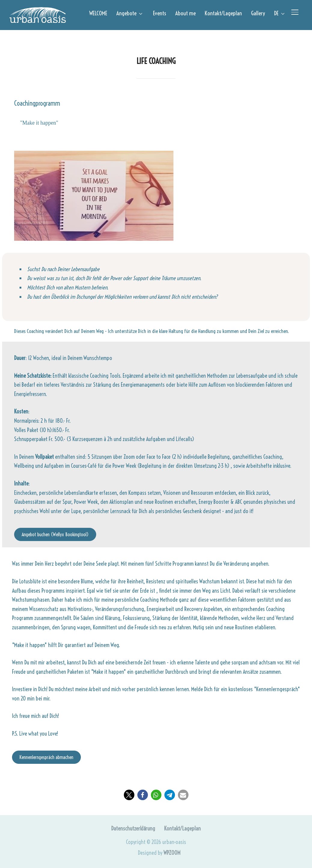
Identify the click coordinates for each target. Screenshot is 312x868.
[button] (129, 795)
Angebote (126, 13)
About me (185, 13)
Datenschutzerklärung (133, 829)
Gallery (258, 13)
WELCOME (98, 13)
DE (276, 13)
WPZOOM (172, 853)
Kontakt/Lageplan (223, 13)
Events (160, 13)
